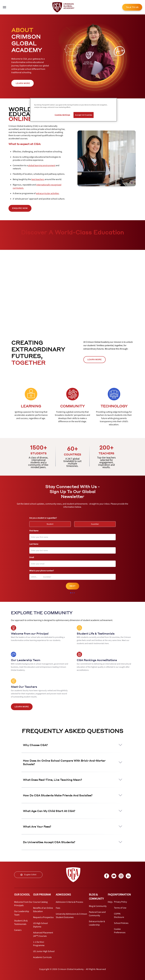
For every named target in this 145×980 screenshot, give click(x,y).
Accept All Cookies (84, 115)
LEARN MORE (95, 360)
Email (32, 557)
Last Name (34, 544)
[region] (73, 110)
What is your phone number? (42, 571)
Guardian (96, 523)
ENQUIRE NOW (20, 208)
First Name (34, 531)
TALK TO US (132, 7)
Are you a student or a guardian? (43, 518)
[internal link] (132, 7)
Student (51, 523)
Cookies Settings (62, 115)
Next (72, 586)
